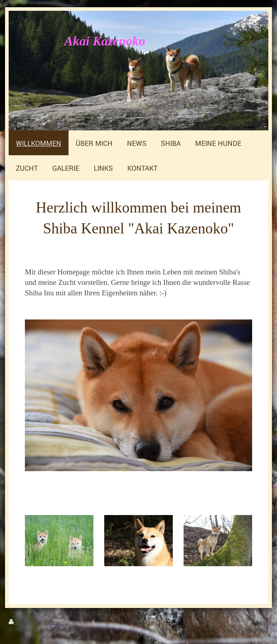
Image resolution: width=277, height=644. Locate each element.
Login (262, 622)
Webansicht (256, 630)
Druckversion (28, 622)
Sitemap (60, 622)
